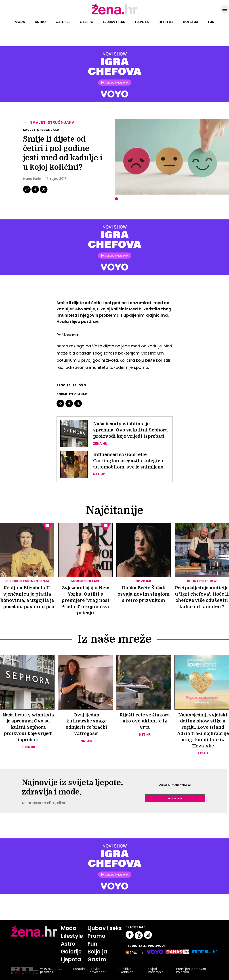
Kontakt (79, 970)
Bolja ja (191, 22)
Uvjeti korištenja (156, 971)
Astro (40, 22)
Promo (97, 936)
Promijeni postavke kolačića (191, 971)
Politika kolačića (127, 971)
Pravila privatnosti (98, 971)
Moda (20, 22)
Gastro (87, 22)
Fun (211, 22)
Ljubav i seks (114, 22)
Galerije (63, 22)
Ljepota (142, 22)
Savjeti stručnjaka (52, 122)
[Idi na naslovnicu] (114, 14)
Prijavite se (175, 798)
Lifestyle (166, 22)
